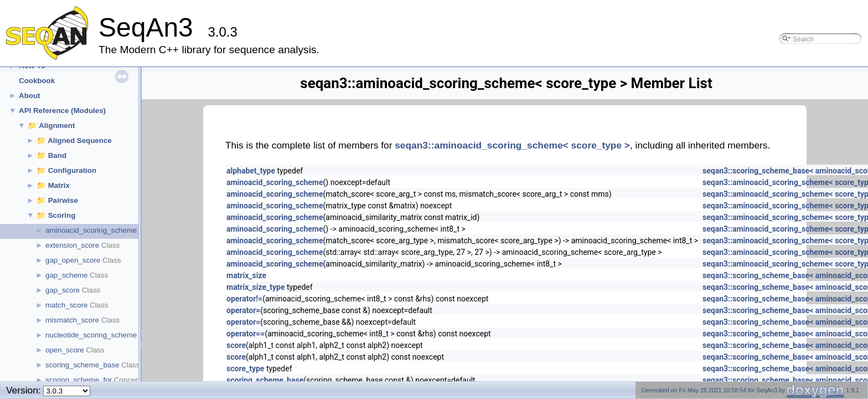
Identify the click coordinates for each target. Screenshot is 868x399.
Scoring (62, 215)
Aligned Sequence (80, 140)
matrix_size (246, 275)
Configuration (72, 170)
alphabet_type (251, 171)
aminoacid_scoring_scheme (91, 230)
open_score (65, 350)
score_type (245, 369)
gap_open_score (73, 260)
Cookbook (37, 81)
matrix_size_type (255, 287)
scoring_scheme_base (82, 365)
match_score (66, 305)
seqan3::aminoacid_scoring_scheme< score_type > (512, 145)
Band (57, 155)
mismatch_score (72, 320)
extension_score (72, 245)
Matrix (59, 185)
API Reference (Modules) (62, 111)
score (236, 345)
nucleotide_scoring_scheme (91, 335)
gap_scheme (66, 275)
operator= (243, 310)
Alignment (57, 126)
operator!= (244, 299)
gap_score (63, 290)
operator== (246, 334)
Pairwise (63, 200)
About (30, 96)
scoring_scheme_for (79, 380)
